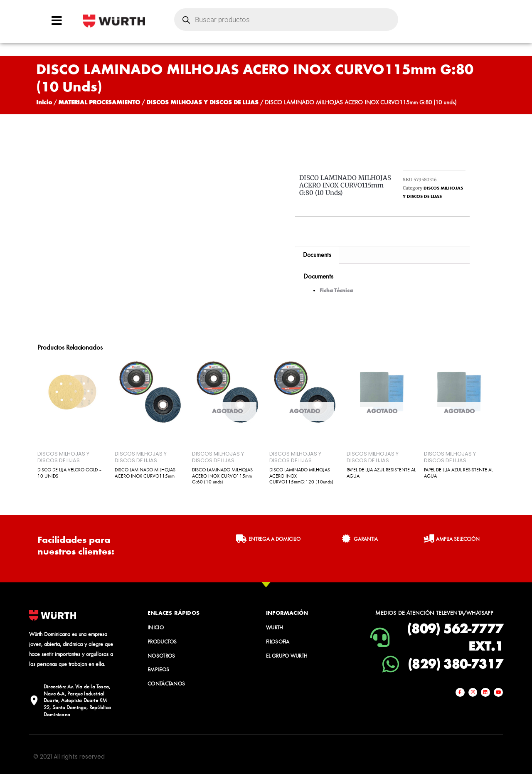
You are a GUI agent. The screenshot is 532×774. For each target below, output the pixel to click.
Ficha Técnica (336, 290)
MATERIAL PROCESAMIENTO (99, 102)
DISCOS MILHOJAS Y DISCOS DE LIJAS (202, 102)
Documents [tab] (317, 255)
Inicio (44, 102)
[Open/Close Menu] (57, 21)
